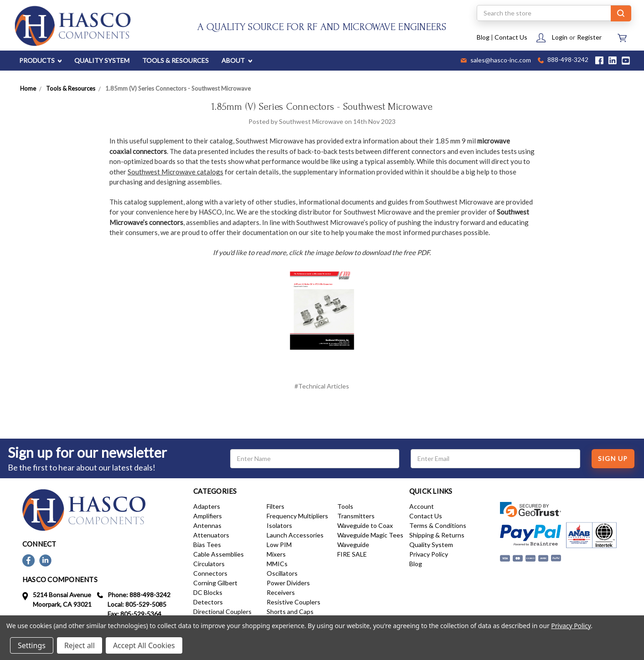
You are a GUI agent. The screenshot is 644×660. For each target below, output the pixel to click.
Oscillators (282, 573)
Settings (32, 645)
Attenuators (211, 535)
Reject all (80, 645)
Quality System (431, 545)
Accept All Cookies (144, 645)
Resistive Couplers (294, 602)
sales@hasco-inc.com (496, 61)
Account (422, 506)
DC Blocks (208, 592)
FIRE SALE (352, 554)
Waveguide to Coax (365, 525)
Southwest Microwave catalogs (175, 172)
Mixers (276, 554)
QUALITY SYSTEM (102, 60)
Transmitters (356, 516)
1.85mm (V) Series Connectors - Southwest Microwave (322, 107)
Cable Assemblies (219, 554)
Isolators (279, 525)
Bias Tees (207, 545)
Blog (483, 37)
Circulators (209, 564)
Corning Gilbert (215, 583)
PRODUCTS (41, 60)
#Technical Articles (322, 386)
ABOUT (237, 60)
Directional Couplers (222, 611)
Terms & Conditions (438, 525)
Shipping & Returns (437, 535)
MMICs (277, 564)
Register (589, 37)
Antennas (207, 525)
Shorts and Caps (290, 611)
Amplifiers (208, 516)
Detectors (208, 602)
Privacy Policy (429, 554)
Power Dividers (288, 583)
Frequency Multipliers (297, 516)
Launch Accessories (295, 535)
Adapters (207, 506)
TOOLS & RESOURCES (175, 60)
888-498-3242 (563, 60)
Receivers (281, 592)
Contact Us (511, 37)
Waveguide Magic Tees (370, 535)
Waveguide (353, 545)
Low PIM (279, 545)
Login (560, 37)
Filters (276, 506)
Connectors (210, 573)
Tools (345, 506)
